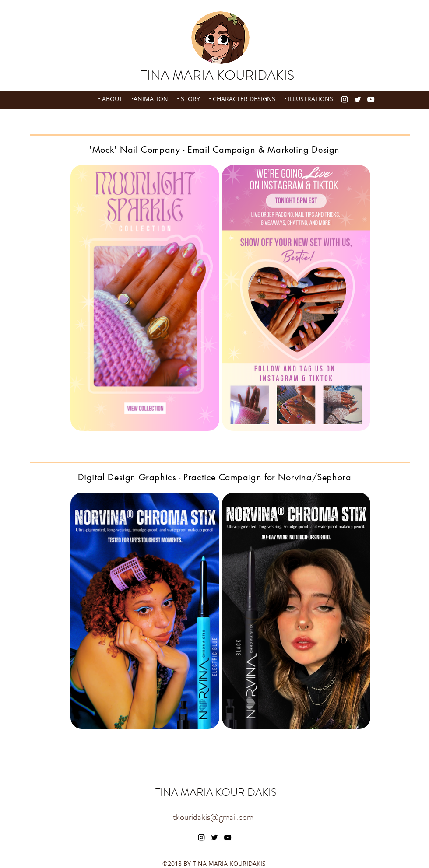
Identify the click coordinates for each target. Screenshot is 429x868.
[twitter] (358, 99)
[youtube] (371, 99)
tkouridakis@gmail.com (213, 817)
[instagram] (345, 99)
